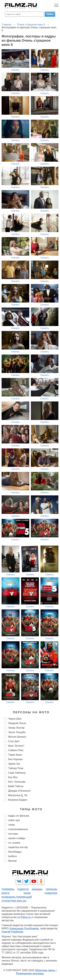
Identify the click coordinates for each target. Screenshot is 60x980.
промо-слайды (17, 838)
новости (23, 889)
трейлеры (8, 889)
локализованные (18, 829)
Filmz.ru (26, 917)
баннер (12, 861)
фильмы (37, 889)
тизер (11, 825)
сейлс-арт (14, 820)
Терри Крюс (15, 755)
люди (27, 893)
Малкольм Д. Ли (18, 795)
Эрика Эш (14, 764)
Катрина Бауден (18, 800)
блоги (5, 893)
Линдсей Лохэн (17, 723)
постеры (13, 834)
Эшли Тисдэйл (17, 732)
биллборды (15, 852)
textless (12, 856)
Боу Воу (13, 777)
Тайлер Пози (16, 768)
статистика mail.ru (14, 901)
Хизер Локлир (16, 728)
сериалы (51, 889)
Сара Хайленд (17, 773)
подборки (51, 893)
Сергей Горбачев (12, 932)
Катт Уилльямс (17, 782)
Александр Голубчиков (24, 928)
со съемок (14, 843)
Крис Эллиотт (16, 746)
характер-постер (18, 847)
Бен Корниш (15, 759)
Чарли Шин (15, 719)
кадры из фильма (19, 816)
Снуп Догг (14, 741)
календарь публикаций (17, 897)
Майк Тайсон (16, 786)
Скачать (15, 70)
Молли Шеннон (17, 737)
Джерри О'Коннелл (19, 791)
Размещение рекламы (30, 973)
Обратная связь (45, 970)
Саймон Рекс (16, 750)
